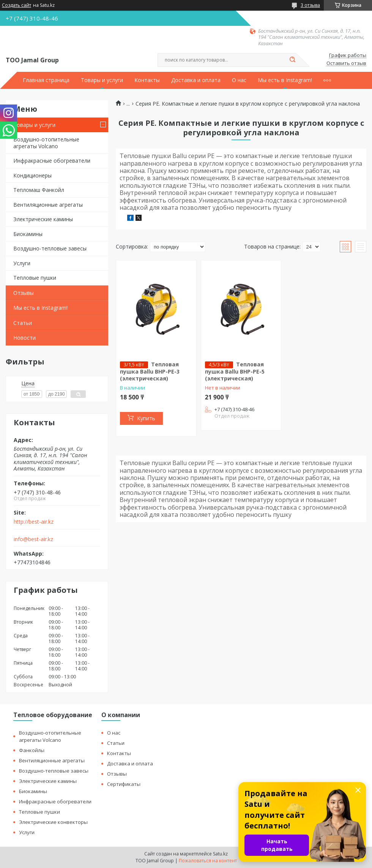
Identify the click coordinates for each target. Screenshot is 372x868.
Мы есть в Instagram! (285, 80)
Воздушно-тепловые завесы (50, 248)
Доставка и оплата (196, 80)
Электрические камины (43, 219)
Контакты (147, 80)
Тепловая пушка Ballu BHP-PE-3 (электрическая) (150, 371)
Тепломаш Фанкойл (39, 190)
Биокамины (28, 234)
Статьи (23, 323)
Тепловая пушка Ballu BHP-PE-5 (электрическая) (235, 371)
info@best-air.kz (33, 539)
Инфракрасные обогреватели (52, 161)
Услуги (22, 263)
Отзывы (24, 293)
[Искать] (292, 60)
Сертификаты (124, 784)
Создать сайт (17, 5)
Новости (24, 338)
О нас (239, 80)
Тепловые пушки (35, 278)
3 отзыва (310, 5)
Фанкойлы (32, 750)
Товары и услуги (102, 80)
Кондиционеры (32, 175)
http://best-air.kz (34, 522)
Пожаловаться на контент (208, 861)
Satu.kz (220, 854)
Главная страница (46, 80)
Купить (146, 418)
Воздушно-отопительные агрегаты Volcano (46, 143)
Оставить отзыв (346, 63)
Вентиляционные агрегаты (48, 205)
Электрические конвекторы (53, 822)
